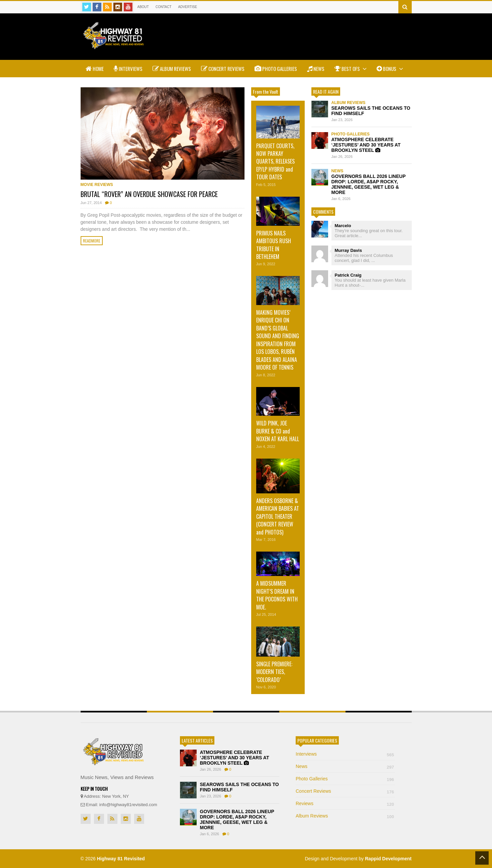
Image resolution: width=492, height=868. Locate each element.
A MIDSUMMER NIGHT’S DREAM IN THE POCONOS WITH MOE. (277, 595)
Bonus (390, 69)
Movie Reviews (97, 185)
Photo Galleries (276, 69)
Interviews (128, 69)
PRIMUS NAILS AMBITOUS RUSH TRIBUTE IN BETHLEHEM (274, 245)
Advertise (188, 7)
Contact (164, 7)
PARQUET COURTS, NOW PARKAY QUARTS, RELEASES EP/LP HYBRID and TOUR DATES (275, 162)
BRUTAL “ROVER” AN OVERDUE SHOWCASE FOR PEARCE (149, 194)
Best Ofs (351, 69)
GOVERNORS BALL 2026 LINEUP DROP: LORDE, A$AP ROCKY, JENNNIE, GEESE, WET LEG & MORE (369, 184)
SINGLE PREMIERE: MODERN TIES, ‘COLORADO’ (274, 672)
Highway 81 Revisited (121, 859)
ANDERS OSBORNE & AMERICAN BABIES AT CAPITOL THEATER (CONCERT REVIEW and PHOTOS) (278, 516)
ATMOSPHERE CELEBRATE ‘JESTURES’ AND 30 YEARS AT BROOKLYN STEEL (366, 145)
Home (95, 69)
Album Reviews (172, 69)
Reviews (345, 803)
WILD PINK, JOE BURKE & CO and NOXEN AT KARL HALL (278, 431)
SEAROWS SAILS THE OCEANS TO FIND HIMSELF (371, 111)
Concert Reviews (223, 69)
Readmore (92, 241)
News (316, 69)
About (143, 7)
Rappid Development (388, 859)
